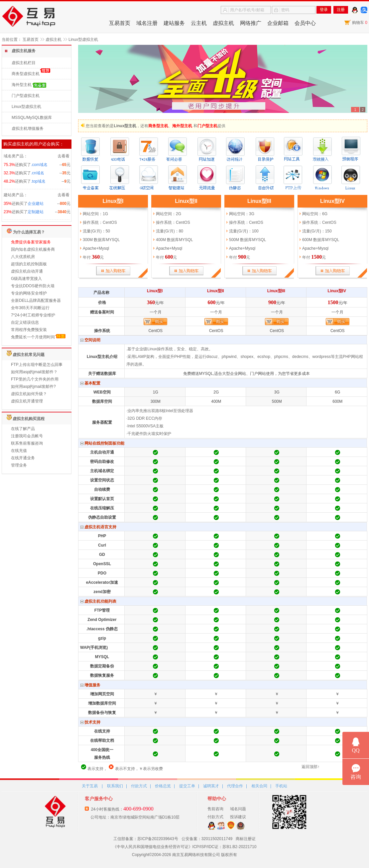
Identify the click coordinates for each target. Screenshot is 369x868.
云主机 (199, 23)
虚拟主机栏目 (24, 63)
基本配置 (90, 383)
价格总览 (163, 786)
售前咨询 (215, 809)
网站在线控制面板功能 (102, 443)
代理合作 (235, 786)
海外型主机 (22, 85)
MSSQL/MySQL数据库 (32, 118)
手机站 (281, 786)
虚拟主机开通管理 (27, 401)
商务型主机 (158, 126)
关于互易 (90, 786)
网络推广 (251, 23)
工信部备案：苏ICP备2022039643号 (146, 839)
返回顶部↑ (310, 767)
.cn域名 (38, 173)
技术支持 (90, 722)
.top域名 (38, 181)
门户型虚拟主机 (26, 96)
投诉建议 (238, 817)
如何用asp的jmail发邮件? (33, 387)
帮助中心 (217, 799)
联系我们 (115, 786)
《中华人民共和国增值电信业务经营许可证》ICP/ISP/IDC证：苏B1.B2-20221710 (185, 847)
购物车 (360, 23)
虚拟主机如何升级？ (29, 394)
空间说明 (90, 340)
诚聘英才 (211, 786)
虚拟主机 (223, 23)
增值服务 (90, 685)
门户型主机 (207, 126)
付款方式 (139, 786)
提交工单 (187, 786)
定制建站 (36, 212)
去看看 (63, 156)
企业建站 (36, 204)
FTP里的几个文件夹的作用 (35, 379)
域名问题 (238, 809)
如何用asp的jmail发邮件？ (34, 372)
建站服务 (174, 23)
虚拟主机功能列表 (98, 602)
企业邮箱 (278, 23)
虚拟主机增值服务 (28, 129)
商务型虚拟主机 (26, 74)
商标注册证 (246, 839)
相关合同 (259, 786)
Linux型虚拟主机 (26, 107)
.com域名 (39, 165)
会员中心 (305, 23)
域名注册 (147, 23)
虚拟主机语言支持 (98, 527)
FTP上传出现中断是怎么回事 (37, 365)
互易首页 (120, 23)
